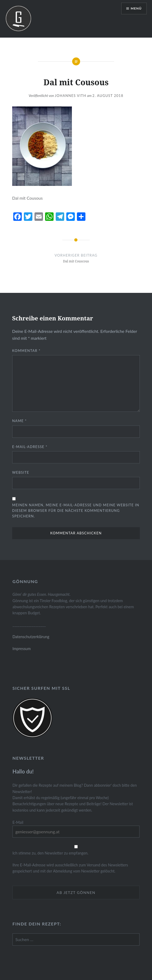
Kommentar (26, 351)
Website (21, 472)
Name (19, 421)
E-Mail (18, 822)
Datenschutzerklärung (31, 637)
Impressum (22, 649)
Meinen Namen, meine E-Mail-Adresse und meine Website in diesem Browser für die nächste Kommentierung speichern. (76, 511)
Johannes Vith (70, 96)
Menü (136, 8)
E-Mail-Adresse (30, 447)
